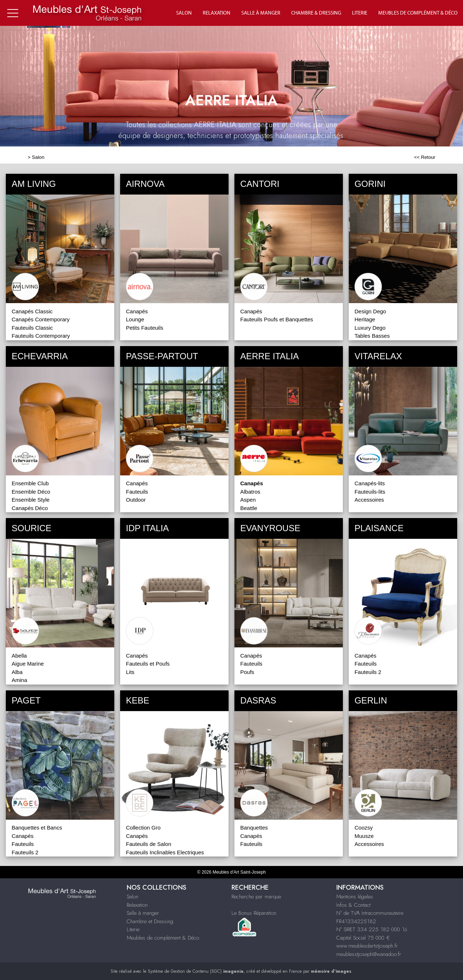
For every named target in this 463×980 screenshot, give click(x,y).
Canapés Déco (30, 508)
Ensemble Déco (31, 492)
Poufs (247, 672)
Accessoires (369, 500)
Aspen (248, 500)
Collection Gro (143, 828)
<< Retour (425, 157)
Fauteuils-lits (370, 492)
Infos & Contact (353, 905)
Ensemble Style (31, 500)
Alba (17, 672)
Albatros (250, 492)
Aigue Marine (28, 664)
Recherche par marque (256, 897)
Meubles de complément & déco (418, 13)
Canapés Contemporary (41, 319)
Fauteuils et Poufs (148, 664)
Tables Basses (372, 336)
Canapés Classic (32, 311)
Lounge (135, 319)
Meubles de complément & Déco (163, 938)
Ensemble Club (30, 483)
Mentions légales (355, 897)
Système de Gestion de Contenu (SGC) (196, 971)
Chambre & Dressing (316, 13)
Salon (184, 13)
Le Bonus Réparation (254, 913)
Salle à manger (261, 13)
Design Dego (370, 311)
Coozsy (364, 828)
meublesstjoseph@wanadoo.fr (369, 954)
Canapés (137, 311)
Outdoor (136, 500)
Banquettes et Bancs (37, 828)
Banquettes (254, 828)
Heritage (365, 319)
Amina (19, 680)
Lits (130, 672)
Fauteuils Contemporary (41, 336)
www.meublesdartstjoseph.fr (367, 946)
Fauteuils (137, 492)
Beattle (249, 508)
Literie (360, 13)
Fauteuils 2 (368, 672)
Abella (19, 656)
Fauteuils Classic (32, 328)
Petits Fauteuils (145, 328)
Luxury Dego (370, 328)
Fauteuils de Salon (149, 844)
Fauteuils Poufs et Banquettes (277, 319)
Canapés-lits (370, 483)
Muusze (364, 836)
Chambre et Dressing (150, 921)
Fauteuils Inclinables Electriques (165, 852)
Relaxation (217, 13)
